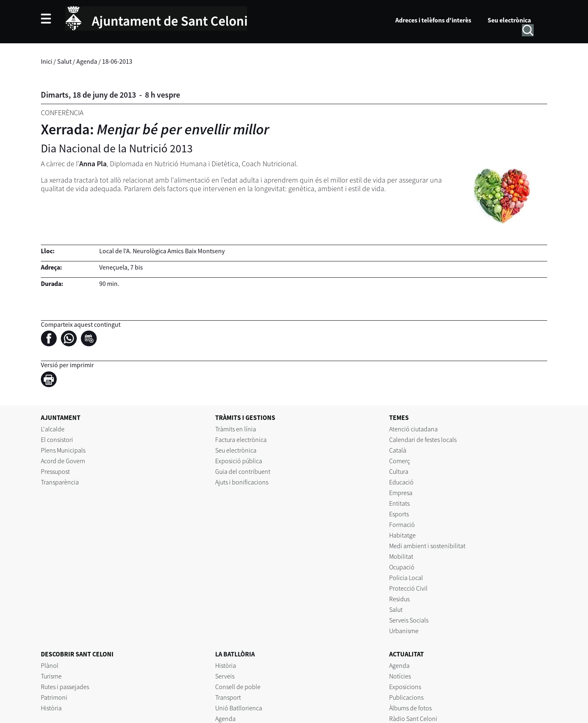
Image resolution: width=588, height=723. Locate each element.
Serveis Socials (409, 620)
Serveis (225, 676)
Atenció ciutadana (413, 429)
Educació (401, 482)
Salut (64, 61)
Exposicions (405, 687)
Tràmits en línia (236, 429)
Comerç (400, 461)
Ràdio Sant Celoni (413, 719)
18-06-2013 (117, 61)
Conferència (62, 113)
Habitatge (402, 535)
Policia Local (406, 578)
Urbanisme (404, 631)
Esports (399, 514)
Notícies (400, 676)
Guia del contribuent (243, 471)
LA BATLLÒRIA (235, 654)
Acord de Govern (63, 461)
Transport (228, 697)
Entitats (399, 503)
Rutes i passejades (65, 687)
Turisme (51, 676)
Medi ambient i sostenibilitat (427, 546)
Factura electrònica (241, 440)
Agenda (87, 61)
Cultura (399, 471)
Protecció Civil (408, 588)
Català (398, 450)
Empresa (401, 493)
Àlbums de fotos (410, 708)
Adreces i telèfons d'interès (433, 20)
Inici (47, 61)
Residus (399, 599)
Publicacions (406, 697)
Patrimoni (54, 697)
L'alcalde (53, 429)
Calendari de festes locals (423, 440)
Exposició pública (239, 461)
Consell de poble (238, 687)
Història (51, 708)
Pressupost (55, 471)
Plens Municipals (63, 450)
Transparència (60, 482)
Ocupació (402, 567)
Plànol (50, 665)
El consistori (57, 440)
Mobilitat (401, 556)
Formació (402, 524)
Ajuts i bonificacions (242, 482)
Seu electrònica (509, 20)
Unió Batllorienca (239, 708)
